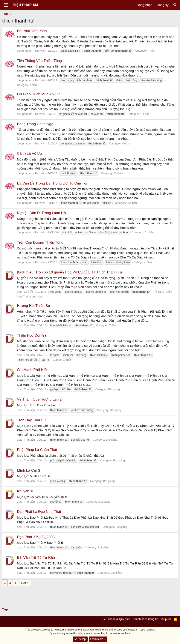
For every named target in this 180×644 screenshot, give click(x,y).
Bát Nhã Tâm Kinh (32, 31)
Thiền (152, 51)
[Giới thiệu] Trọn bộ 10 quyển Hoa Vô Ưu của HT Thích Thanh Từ (70, 272)
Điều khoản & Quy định (116, 619)
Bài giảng (114, 389)
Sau (23, 583)
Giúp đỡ (166, 619)
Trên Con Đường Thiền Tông (40, 242)
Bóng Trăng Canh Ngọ (35, 124)
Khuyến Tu (26, 491)
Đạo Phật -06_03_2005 (36, 537)
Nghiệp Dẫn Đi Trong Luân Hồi (42, 213)
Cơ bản (145, 114)
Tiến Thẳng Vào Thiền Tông (39, 61)
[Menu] (6, 5)
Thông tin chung (33, 296)
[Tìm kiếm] (175, 5)
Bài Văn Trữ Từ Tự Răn (36, 558)
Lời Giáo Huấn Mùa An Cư (38, 94)
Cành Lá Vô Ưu (29, 154)
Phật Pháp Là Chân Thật (37, 450)
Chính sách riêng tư (146, 619)
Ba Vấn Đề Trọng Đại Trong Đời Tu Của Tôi (52, 183)
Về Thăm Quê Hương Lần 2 (39, 399)
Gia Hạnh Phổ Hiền (33, 370)
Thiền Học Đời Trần (33, 336)
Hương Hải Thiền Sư (34, 306)
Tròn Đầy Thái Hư (31, 420)
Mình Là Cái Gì (29, 471)
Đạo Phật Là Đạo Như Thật (39, 512)
